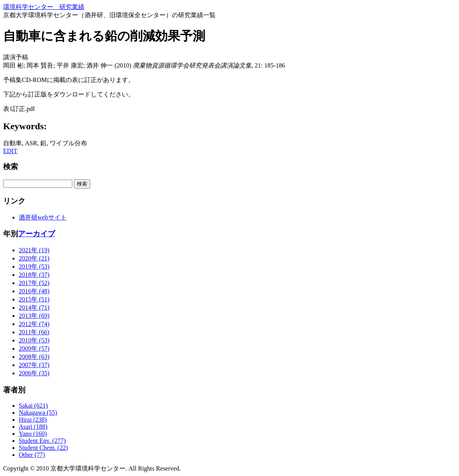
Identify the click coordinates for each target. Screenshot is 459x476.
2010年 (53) (34, 340)
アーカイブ (37, 234)
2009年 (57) (34, 349)
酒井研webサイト (43, 217)
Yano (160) (33, 434)
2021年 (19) (34, 250)
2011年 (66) (34, 332)
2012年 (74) (34, 324)
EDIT (10, 151)
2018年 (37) (34, 275)
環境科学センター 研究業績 (44, 7)
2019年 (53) (34, 267)
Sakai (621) (33, 406)
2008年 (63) (34, 357)
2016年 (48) (34, 291)
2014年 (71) (34, 308)
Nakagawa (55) (38, 413)
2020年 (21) (34, 258)
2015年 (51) (34, 299)
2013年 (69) (34, 316)
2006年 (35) (34, 373)
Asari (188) (33, 427)
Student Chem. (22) (43, 448)
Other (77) (32, 455)
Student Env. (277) (42, 441)
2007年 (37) (34, 365)
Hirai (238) (33, 420)
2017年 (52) (34, 283)
